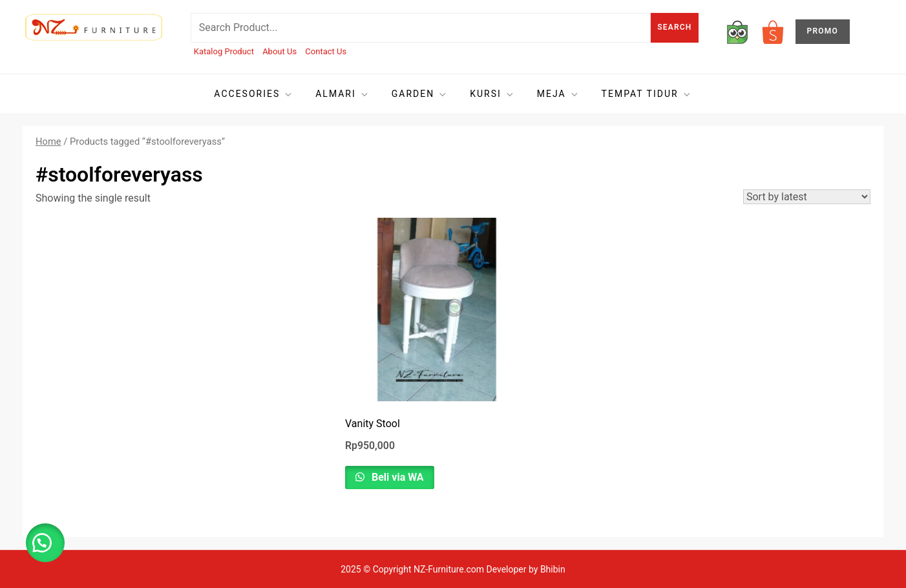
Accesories (254, 94)
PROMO (823, 31)
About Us (279, 51)
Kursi (492, 94)
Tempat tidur (647, 94)
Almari (342, 94)
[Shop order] (807, 197)
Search (674, 27)
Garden (420, 94)
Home (48, 142)
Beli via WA (396, 477)
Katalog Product (224, 51)
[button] (45, 543)
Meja (558, 94)
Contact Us (326, 51)
